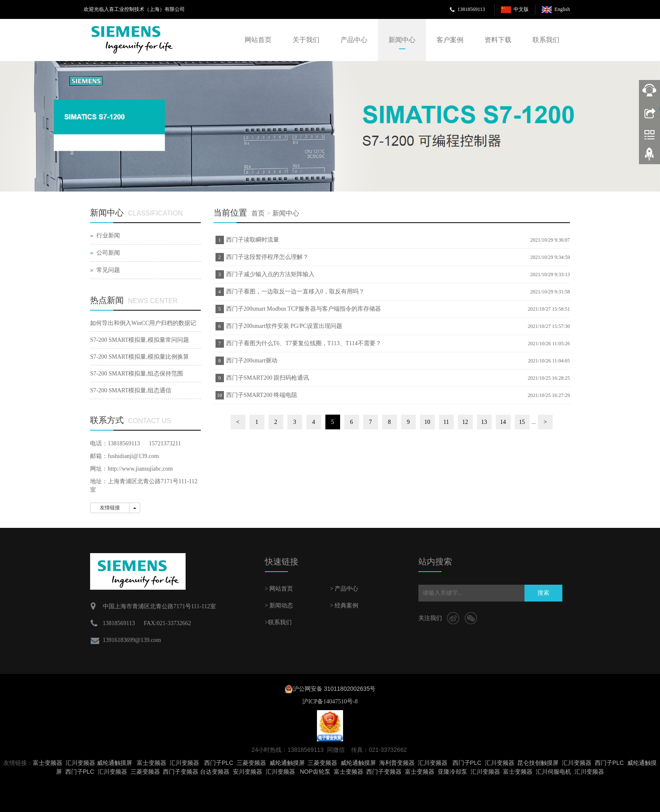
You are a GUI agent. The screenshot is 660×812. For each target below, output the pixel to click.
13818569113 (471, 9)
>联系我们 (278, 622)
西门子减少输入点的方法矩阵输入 (270, 274)
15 (522, 422)
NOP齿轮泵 (315, 772)
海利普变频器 (397, 763)
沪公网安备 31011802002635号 (334, 689)
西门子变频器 (181, 772)
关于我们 (306, 40)
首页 (258, 213)
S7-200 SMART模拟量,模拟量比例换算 (140, 357)
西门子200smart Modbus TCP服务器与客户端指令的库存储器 (303, 309)
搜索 (543, 593)
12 (465, 422)
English (562, 9)
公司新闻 (108, 253)
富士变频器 (48, 763)
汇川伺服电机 (554, 772)
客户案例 (450, 40)
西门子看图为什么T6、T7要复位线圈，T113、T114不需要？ (304, 343)
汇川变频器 (80, 763)
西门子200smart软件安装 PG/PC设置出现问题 (284, 326)
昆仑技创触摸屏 (538, 763)
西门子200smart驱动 (252, 361)
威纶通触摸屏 (114, 763)
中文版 (521, 9)
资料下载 (498, 40)
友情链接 (110, 508)
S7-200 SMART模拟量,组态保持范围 (137, 374)
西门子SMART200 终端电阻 (262, 395)
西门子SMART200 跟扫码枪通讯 (268, 378)
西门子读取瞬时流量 (253, 240)
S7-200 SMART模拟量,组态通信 (131, 390)
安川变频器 (247, 772)
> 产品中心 (344, 589)
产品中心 (354, 40)
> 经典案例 (344, 606)
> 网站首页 (279, 589)
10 (427, 422)
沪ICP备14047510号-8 (330, 702)
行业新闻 (108, 236)
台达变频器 (215, 772)
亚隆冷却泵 (452, 772)
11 (446, 422)
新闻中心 (402, 40)
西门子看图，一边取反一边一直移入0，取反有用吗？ (295, 292)
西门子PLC (219, 763)
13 (484, 422)
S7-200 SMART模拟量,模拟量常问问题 (140, 340)
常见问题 (108, 270)
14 (503, 422)
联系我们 (546, 40)
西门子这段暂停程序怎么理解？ (267, 257)
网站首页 (258, 40)
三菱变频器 (251, 763)
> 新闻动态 (279, 606)
